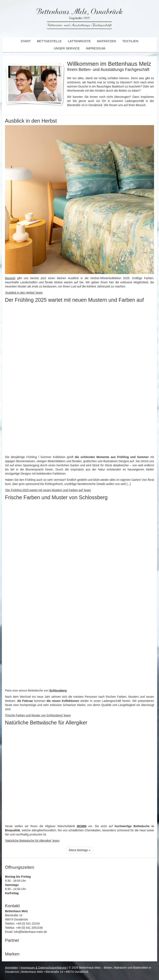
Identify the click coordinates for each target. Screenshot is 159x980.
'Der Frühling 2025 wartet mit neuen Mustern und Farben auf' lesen (48, 490)
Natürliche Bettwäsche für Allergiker (46, 723)
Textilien (130, 41)
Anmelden (11, 968)
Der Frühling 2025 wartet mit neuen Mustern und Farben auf (74, 300)
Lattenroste (79, 41)
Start (26, 41)
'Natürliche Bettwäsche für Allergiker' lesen (32, 841)
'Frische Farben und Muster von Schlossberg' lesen (38, 715)
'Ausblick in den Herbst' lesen (24, 293)
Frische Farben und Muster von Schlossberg (56, 497)
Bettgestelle (49, 41)
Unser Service (67, 48)
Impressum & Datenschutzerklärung (43, 968)
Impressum (96, 48)
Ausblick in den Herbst (31, 121)
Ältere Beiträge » (79, 850)
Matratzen (107, 41)
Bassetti (10, 278)
